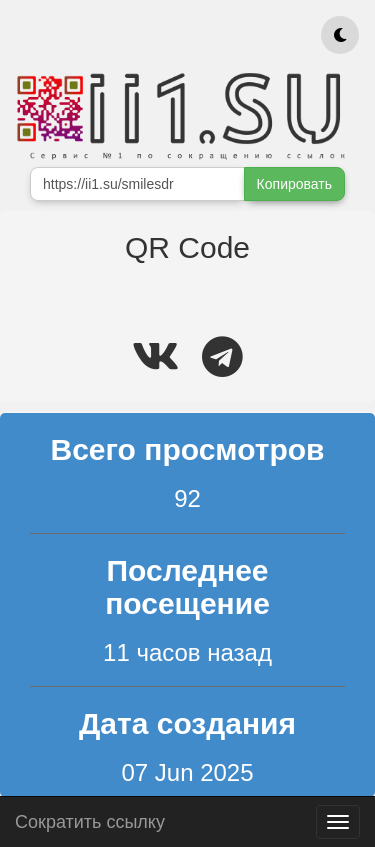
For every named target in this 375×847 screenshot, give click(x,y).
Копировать (294, 184)
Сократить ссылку (90, 819)
